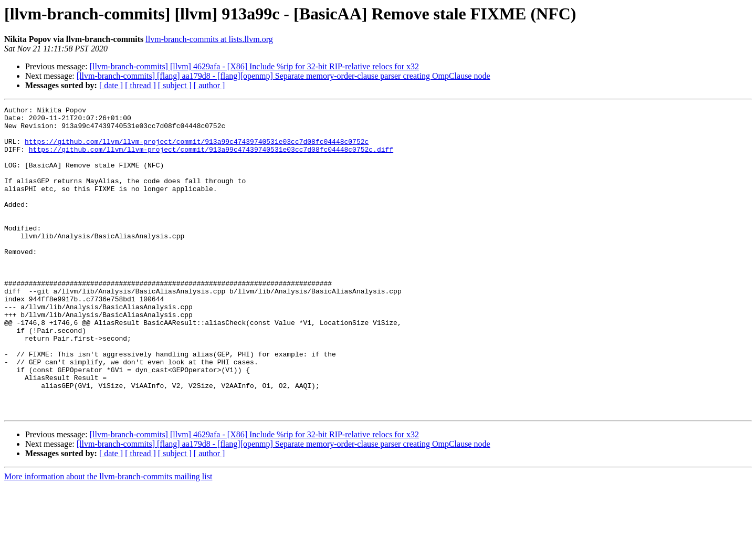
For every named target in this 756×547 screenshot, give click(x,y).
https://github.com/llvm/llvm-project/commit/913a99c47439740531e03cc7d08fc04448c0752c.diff (211, 159)
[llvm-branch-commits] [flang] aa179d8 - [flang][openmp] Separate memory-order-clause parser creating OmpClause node (283, 76)
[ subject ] (175, 85)
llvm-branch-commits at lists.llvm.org (209, 39)
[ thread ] (140, 85)
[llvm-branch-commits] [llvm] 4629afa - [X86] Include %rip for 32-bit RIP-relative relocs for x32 (254, 66)
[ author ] (209, 85)
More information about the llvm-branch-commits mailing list (108, 538)
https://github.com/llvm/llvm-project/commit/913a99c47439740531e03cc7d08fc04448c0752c (197, 149)
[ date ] (111, 85)
